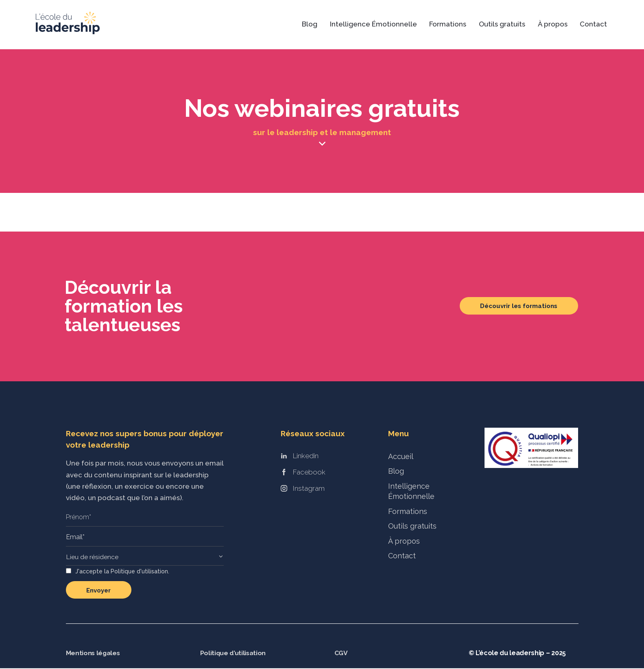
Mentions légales (94, 654)
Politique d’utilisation (234, 654)
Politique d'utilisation (139, 572)
